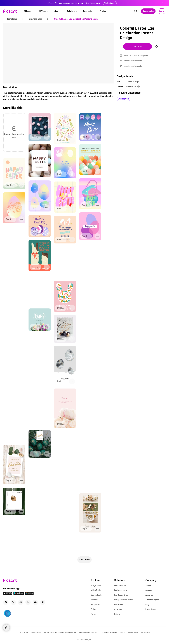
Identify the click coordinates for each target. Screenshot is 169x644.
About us (149, 595)
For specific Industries (124, 600)
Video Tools (96, 590)
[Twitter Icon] (13, 602)
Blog (147, 605)
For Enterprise (120, 585)
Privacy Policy (36, 633)
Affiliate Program (152, 600)
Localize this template (133, 66)
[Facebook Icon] (6, 602)
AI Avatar (118, 609)
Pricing (117, 614)
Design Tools (96, 595)
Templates (95, 605)
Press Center (151, 609)
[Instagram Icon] (21, 602)
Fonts (93, 614)
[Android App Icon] (19, 594)
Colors (94, 609)
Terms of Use (24, 633)
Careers (149, 590)
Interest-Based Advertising (89, 633)
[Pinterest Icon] (43, 602)
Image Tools (96, 585)
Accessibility (146, 633)
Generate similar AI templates (136, 55)
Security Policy (133, 633)
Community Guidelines (109, 633)
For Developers (121, 590)
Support (149, 585)
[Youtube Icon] (35, 602)
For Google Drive (121, 595)
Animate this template (133, 61)
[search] (136, 11)
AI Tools (94, 600)
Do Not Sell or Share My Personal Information (60, 633)
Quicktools (119, 605)
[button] (29, 11)
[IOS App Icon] (8, 594)
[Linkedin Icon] (28, 602)
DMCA (122, 633)
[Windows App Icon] (29, 594)
